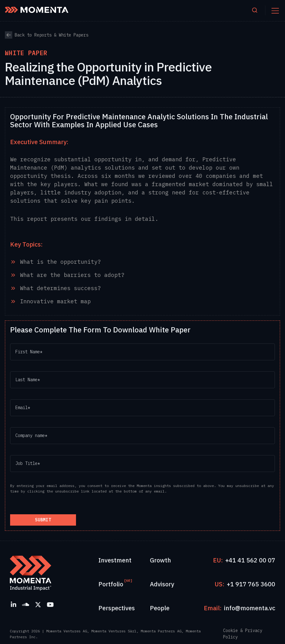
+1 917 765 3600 (251, 584)
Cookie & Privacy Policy (243, 634)
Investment (115, 560)
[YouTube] (50, 604)
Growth (160, 560)
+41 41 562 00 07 (250, 560)
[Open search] (255, 11)
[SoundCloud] (26, 604)
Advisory (162, 584)
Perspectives (117, 608)
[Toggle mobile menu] (275, 11)
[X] (38, 604)
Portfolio (111, 584)
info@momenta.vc (250, 608)
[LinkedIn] (13, 604)
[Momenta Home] (37, 10)
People (160, 608)
